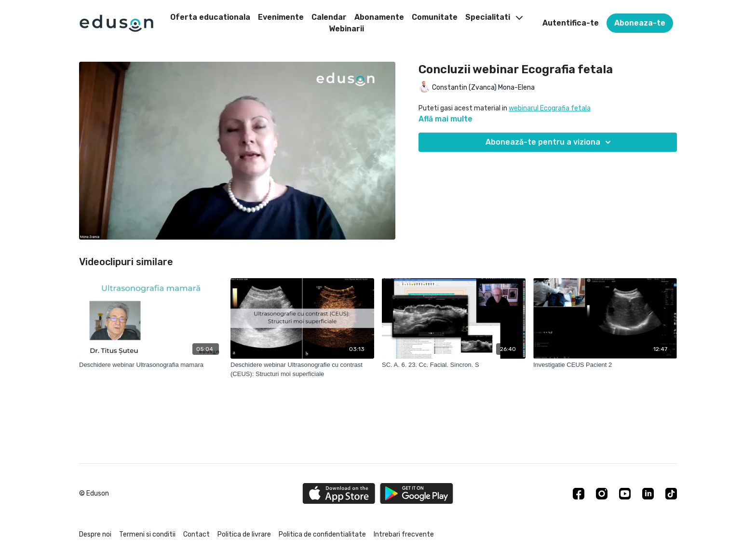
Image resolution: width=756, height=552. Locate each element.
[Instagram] (602, 494)
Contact (196, 534)
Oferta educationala (210, 17)
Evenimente (281, 17)
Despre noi (95, 534)
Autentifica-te (571, 23)
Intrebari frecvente (404, 534)
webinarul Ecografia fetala (550, 108)
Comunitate (435, 17)
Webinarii (346, 29)
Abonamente (379, 17)
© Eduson (94, 494)
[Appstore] (339, 493)
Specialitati (494, 17)
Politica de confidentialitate (322, 534)
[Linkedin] (648, 494)
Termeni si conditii (147, 534)
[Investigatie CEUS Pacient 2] (605, 365)
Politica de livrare (244, 534)
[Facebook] (579, 494)
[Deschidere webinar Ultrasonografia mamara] (151, 365)
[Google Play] (417, 493)
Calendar (329, 17)
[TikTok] (671, 494)
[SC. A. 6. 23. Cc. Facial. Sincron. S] (454, 365)
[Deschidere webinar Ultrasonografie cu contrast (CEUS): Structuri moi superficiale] (302, 370)
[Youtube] (625, 494)
